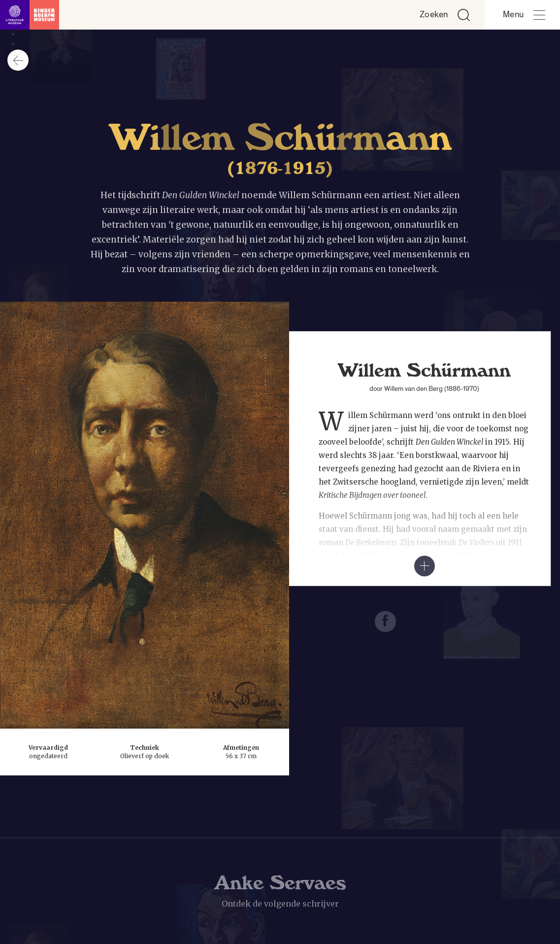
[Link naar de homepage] (30, 15)
